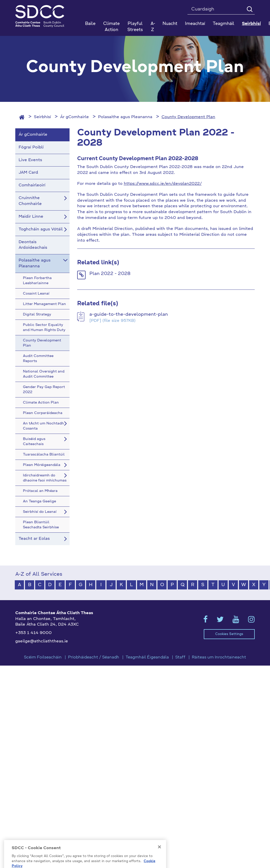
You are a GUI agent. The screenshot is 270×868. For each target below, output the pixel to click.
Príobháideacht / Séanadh (94, 657)
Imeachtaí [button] (195, 24)
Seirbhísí (42, 117)
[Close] (159, 859)
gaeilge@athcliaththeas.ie (42, 641)
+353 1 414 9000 (33, 633)
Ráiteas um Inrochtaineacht (219, 657)
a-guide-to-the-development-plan (129, 314)
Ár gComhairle (75, 117)
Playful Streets (135, 27)
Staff (180, 657)
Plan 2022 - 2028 (110, 274)
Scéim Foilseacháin (43, 657)
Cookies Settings (229, 634)
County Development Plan (188, 117)
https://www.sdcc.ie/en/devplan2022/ (163, 184)
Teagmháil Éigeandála (147, 657)
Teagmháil (224, 24)
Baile (90, 24)
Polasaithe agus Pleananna (125, 117)
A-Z (153, 27)
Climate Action (111, 27)
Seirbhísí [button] (251, 24)
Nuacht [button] (170, 24)
